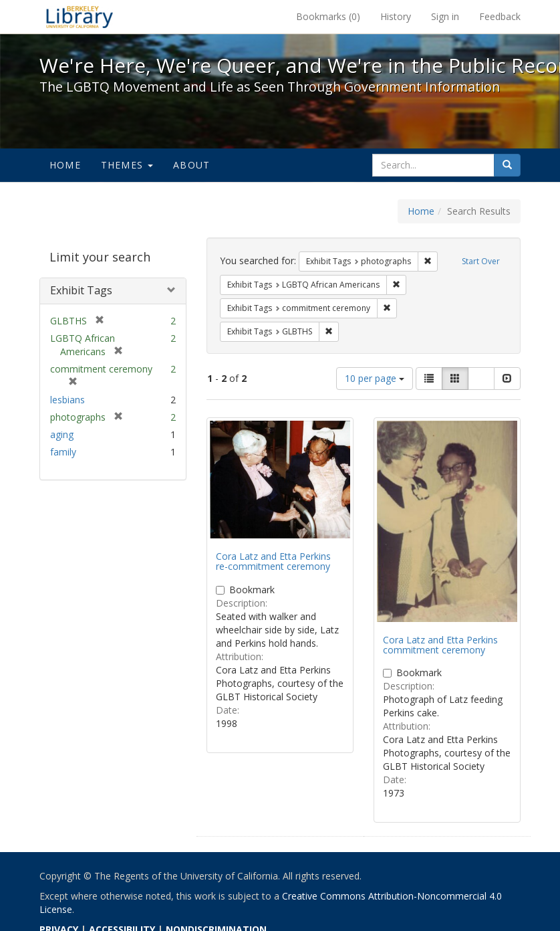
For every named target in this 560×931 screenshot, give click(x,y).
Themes (127, 165)
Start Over (481, 261)
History (396, 16)
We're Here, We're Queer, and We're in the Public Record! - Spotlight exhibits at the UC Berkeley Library (80, 17)
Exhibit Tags (81, 290)
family (63, 452)
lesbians (67, 400)
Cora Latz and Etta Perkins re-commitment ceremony (273, 561)
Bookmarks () (328, 16)
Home (65, 165)
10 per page (375, 378)
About (191, 165)
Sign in (445, 16)
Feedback (500, 16)
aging (62, 434)
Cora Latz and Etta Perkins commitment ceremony (440, 645)
